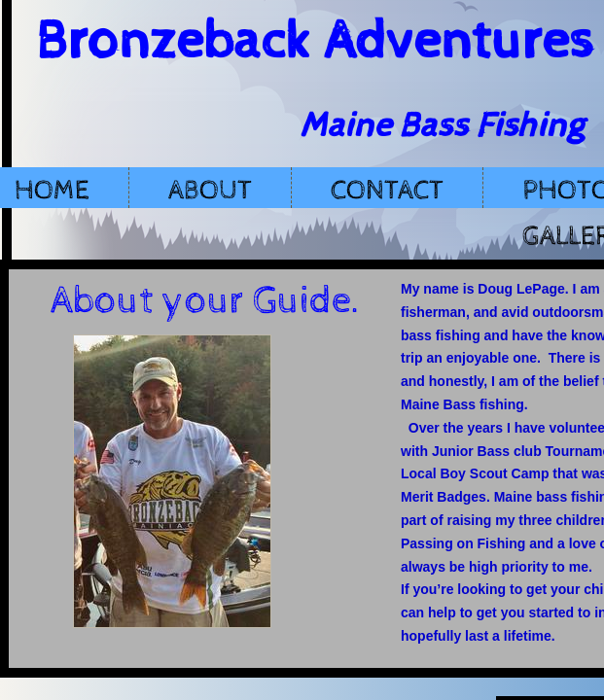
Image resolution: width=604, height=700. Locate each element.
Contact (387, 191)
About (210, 191)
